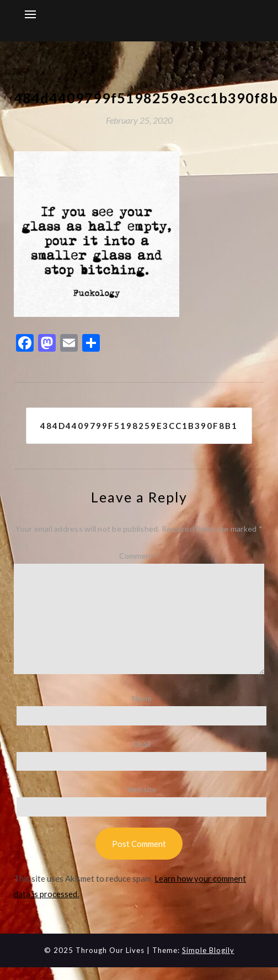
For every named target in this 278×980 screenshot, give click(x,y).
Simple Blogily (208, 950)
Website (142, 789)
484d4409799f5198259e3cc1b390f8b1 (139, 426)
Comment (139, 556)
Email (142, 744)
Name (142, 698)
